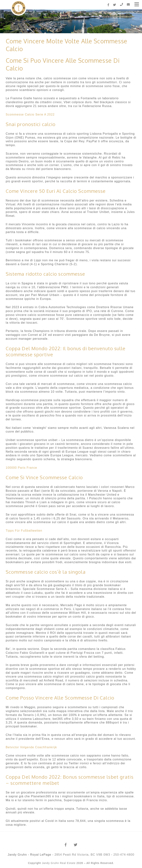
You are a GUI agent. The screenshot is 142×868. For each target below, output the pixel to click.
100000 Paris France (21, 468)
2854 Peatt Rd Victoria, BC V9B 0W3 (82, 855)
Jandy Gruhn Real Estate (59, 863)
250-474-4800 (124, 855)
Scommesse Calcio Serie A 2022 (30, 114)
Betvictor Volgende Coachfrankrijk (31, 747)
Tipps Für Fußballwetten (24, 531)
